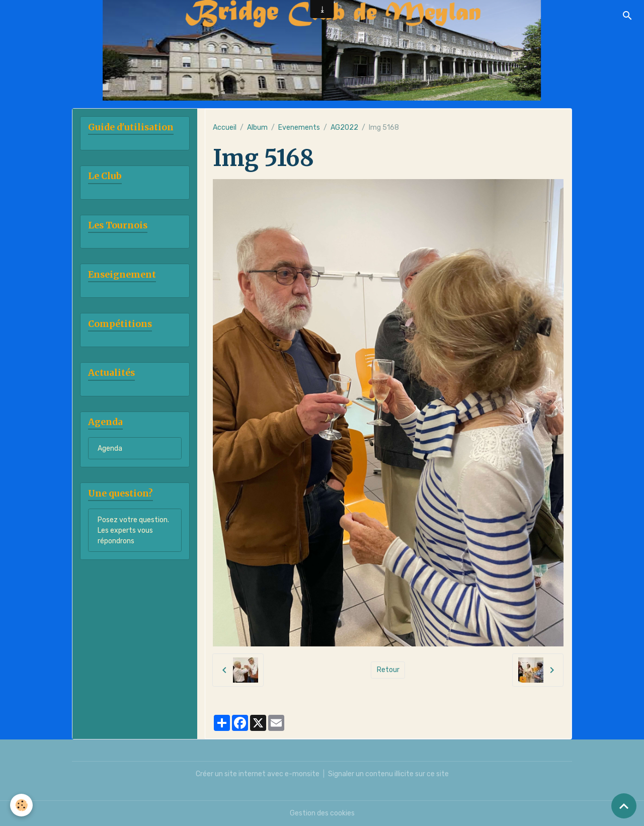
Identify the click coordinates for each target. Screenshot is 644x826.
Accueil (225, 128)
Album (257, 128)
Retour (388, 670)
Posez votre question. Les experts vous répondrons (133, 530)
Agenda (110, 448)
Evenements (299, 128)
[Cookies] (21, 805)
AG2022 (344, 128)
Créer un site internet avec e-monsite (258, 774)
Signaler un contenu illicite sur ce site (388, 774)
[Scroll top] (624, 806)
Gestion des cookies (322, 813)
